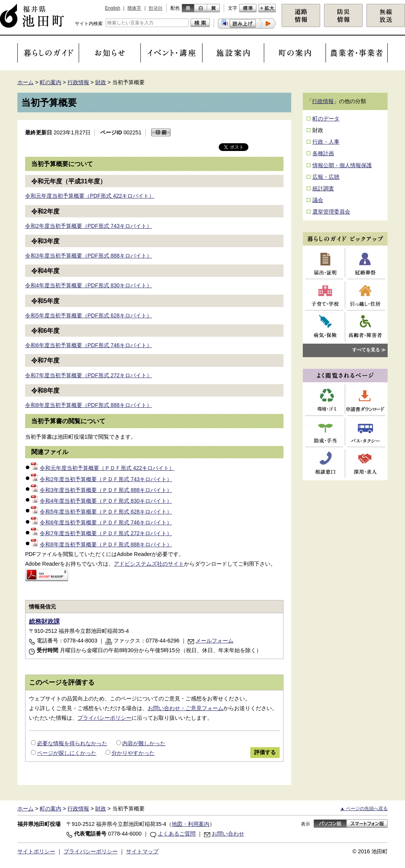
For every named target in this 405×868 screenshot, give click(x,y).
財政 (101, 82)
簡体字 (134, 8)
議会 (318, 200)
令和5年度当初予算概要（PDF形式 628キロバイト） (89, 315)
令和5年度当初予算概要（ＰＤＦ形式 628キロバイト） (101, 512)
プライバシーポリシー (105, 718)
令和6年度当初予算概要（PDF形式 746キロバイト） (89, 345)
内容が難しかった (144, 743)
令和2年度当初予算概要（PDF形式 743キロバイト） (89, 226)
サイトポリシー (36, 851)
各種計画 (323, 153)
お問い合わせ (228, 834)
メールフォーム (214, 641)
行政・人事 (326, 142)
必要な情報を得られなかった (72, 743)
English (112, 8)
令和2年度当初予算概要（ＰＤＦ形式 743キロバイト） (101, 479)
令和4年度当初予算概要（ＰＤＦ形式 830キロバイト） (101, 501)
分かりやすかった (133, 753)
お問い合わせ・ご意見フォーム (186, 708)
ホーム (25, 82)
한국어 (155, 8)
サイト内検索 (89, 24)
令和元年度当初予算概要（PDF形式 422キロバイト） (90, 196)
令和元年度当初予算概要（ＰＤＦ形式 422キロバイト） (103, 468)
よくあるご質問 (177, 834)
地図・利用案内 (191, 824)
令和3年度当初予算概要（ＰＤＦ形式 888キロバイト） (101, 490)
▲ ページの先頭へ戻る (364, 809)
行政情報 (78, 82)
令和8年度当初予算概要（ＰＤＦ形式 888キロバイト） (101, 544)
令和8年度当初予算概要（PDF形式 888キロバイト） (89, 405)
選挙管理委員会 (331, 212)
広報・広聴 (326, 177)
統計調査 (323, 188)
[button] (247, 24)
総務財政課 (44, 621)
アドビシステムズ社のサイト (149, 564)
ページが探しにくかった (67, 753)
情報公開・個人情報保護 (342, 165)
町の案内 (51, 82)
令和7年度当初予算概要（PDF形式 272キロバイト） (89, 375)
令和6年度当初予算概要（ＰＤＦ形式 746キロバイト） (101, 522)
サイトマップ (142, 851)
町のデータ (326, 119)
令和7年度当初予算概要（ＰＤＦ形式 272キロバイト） (101, 533)
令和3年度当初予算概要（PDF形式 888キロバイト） (89, 256)
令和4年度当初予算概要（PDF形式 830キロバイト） (89, 285)
